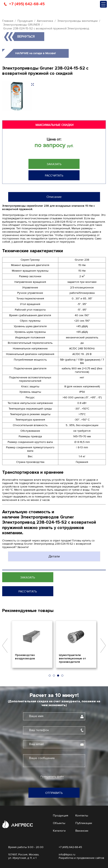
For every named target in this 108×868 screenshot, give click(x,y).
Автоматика (45, 21)
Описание (54, 197)
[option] (32, 644)
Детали (54, 556)
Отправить (54, 793)
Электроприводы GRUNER (22, 25)
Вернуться (26, 37)
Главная (8, 21)
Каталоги (59, 831)
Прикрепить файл (52, 777)
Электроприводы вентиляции (77, 21)
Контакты (82, 815)
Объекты (59, 823)
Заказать (54, 164)
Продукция (25, 21)
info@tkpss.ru (67, 855)
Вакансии (82, 831)
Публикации (84, 823)
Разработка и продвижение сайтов (81, 858)
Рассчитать (54, 175)
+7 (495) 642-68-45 (27, 4)
